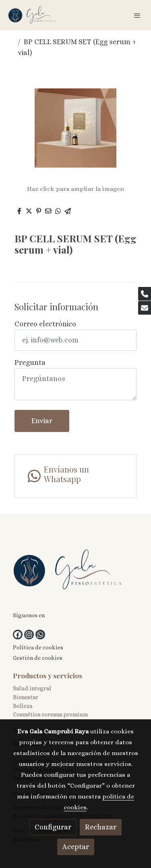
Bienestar (26, 697)
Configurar (53, 827)
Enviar (42, 421)
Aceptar (76, 847)
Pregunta (30, 362)
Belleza (23, 706)
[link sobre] (75, 572)
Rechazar (101, 827)
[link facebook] (18, 635)
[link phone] (145, 294)
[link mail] (145, 308)
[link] (32, 15)
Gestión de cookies (38, 658)
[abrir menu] (137, 15)
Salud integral (32, 688)
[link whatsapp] (75, 476)
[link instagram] (29, 635)
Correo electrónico (45, 324)
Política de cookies (38, 647)
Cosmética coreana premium (50, 714)
